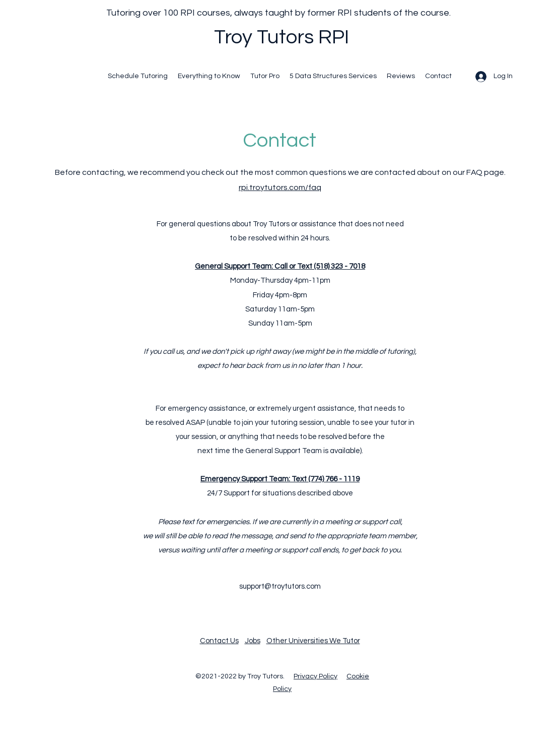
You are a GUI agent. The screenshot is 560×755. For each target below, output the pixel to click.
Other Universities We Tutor (313, 641)
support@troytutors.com (280, 586)
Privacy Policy (316, 676)
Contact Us (219, 641)
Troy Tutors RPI (282, 37)
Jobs (253, 641)
